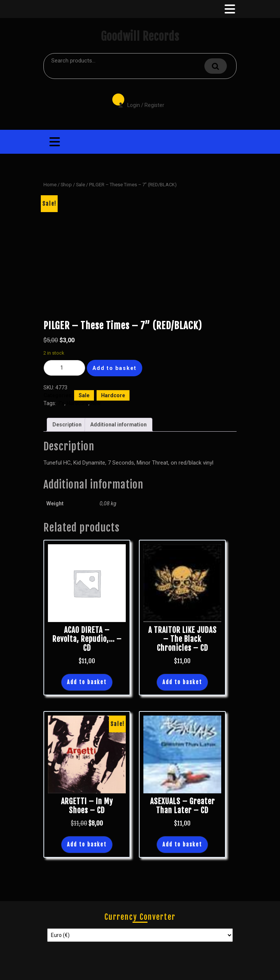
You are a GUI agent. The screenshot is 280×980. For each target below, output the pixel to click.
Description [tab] (67, 425)
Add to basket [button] (87, 682)
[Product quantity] (64, 368)
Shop (66, 185)
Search (216, 66)
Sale (80, 185)
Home (50, 185)
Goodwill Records (140, 36)
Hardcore (113, 395)
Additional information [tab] (118, 425)
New (96, 403)
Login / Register (137, 100)
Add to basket (115, 368)
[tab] (229, 9)
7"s (61, 403)
